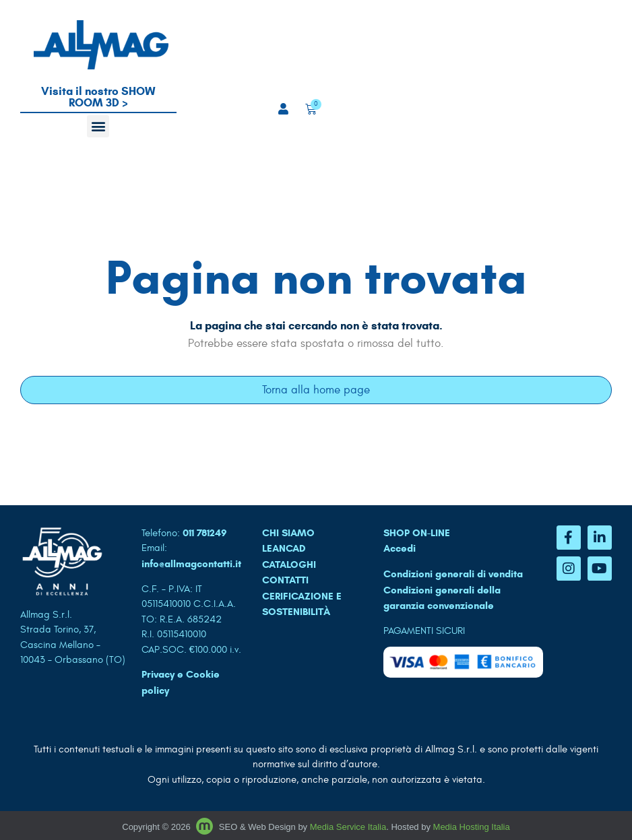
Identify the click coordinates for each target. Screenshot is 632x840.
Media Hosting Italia (472, 827)
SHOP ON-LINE (417, 533)
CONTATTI (285, 580)
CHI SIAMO (288, 533)
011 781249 (205, 533)
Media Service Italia (348, 827)
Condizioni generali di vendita (453, 574)
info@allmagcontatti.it (191, 564)
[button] (98, 126)
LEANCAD (284, 548)
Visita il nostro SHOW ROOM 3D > (98, 97)
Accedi (400, 548)
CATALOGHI (289, 564)
